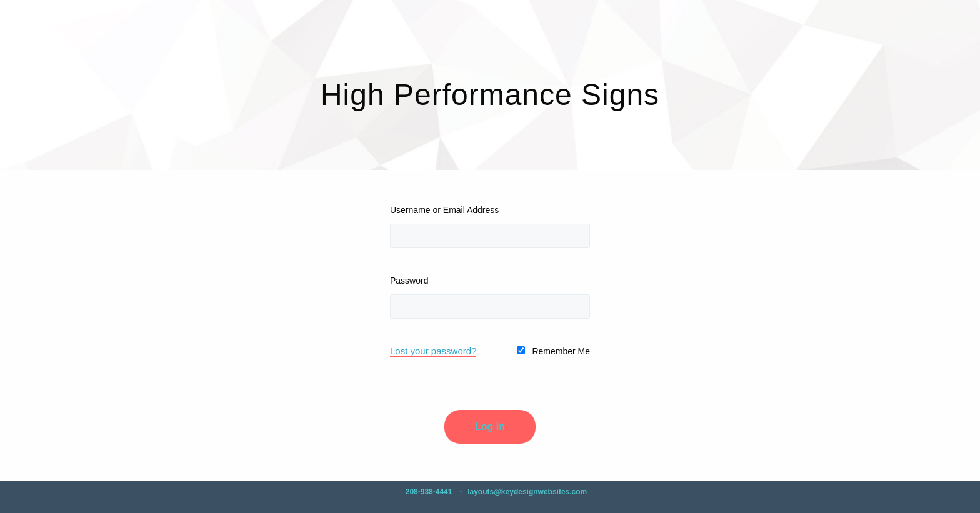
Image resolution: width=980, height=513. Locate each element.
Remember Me (553, 351)
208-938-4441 (429, 492)
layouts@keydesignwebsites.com (527, 492)
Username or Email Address (444, 210)
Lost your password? (433, 351)
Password (409, 281)
